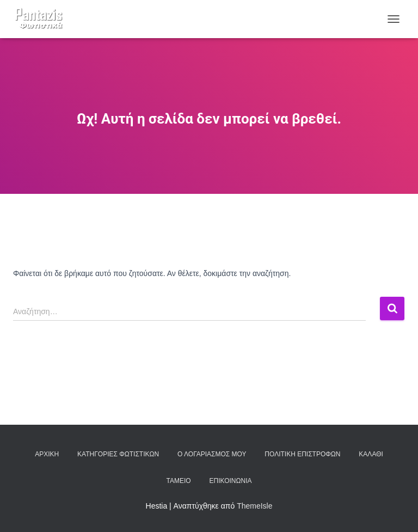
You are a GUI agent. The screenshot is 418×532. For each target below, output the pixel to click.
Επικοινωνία (231, 481)
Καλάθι (371, 454)
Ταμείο (179, 481)
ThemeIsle (254, 506)
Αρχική (47, 454)
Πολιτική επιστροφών (302, 454)
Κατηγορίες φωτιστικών (118, 454)
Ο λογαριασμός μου (212, 454)
